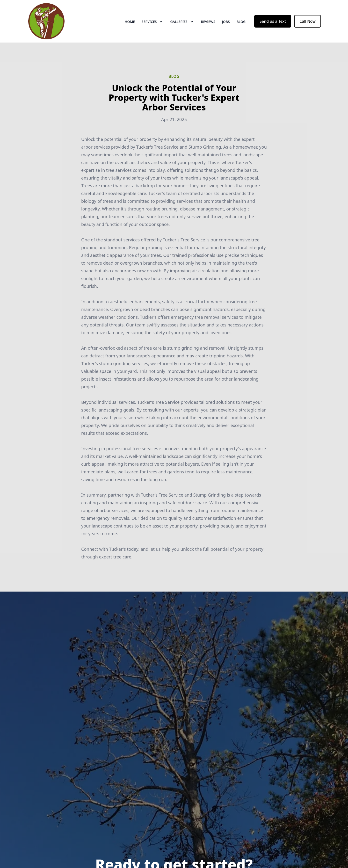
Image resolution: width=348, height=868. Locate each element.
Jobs (226, 22)
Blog (241, 22)
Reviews (208, 22)
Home (130, 22)
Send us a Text (273, 21)
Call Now (308, 21)
